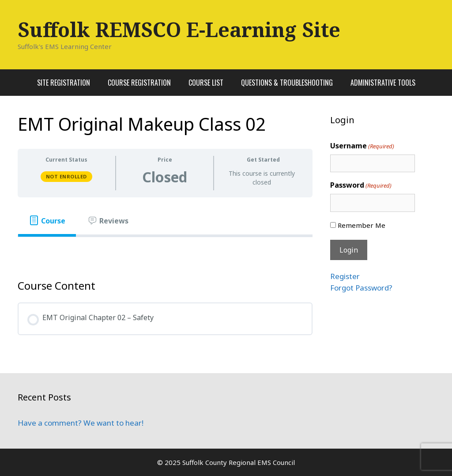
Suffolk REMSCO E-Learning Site (179, 29)
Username (362, 146)
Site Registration (64, 83)
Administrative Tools (383, 83)
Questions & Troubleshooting (287, 83)
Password (361, 185)
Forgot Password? (361, 288)
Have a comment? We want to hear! (81, 423)
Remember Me (362, 225)
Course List (206, 83)
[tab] (47, 221)
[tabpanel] (165, 251)
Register (345, 276)
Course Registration (139, 83)
